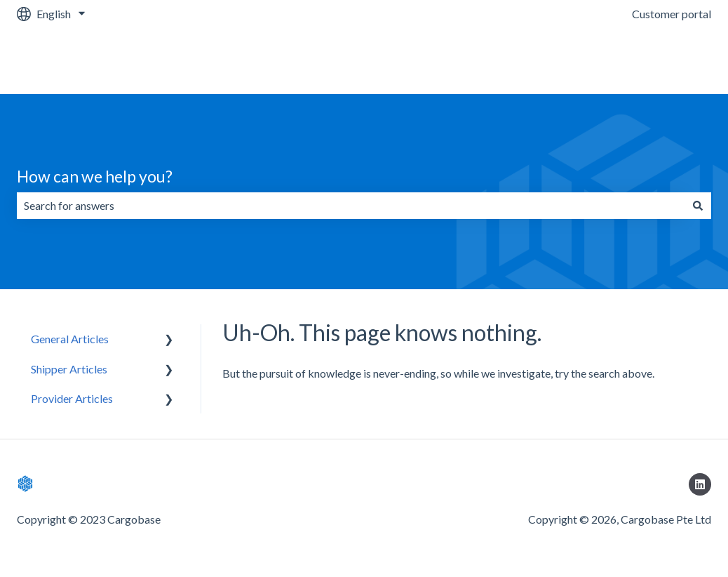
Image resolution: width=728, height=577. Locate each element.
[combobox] (351, 206)
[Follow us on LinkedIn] (700, 484)
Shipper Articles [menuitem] (69, 369)
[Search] (698, 206)
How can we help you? (95, 176)
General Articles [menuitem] (70, 339)
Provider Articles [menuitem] (72, 398)
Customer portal (672, 14)
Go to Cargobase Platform (633, 61)
